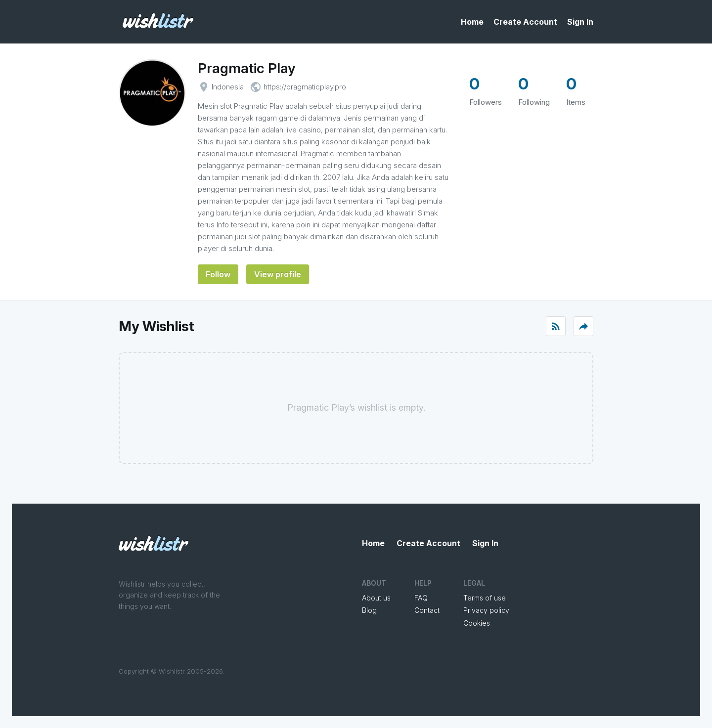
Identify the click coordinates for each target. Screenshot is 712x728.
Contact (427, 610)
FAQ (421, 598)
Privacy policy (486, 610)
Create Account (525, 22)
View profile (278, 274)
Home (472, 22)
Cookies (477, 623)
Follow (218, 274)
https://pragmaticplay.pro (305, 87)
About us (376, 598)
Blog (369, 610)
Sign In (580, 22)
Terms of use (485, 598)
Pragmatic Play (246, 68)
